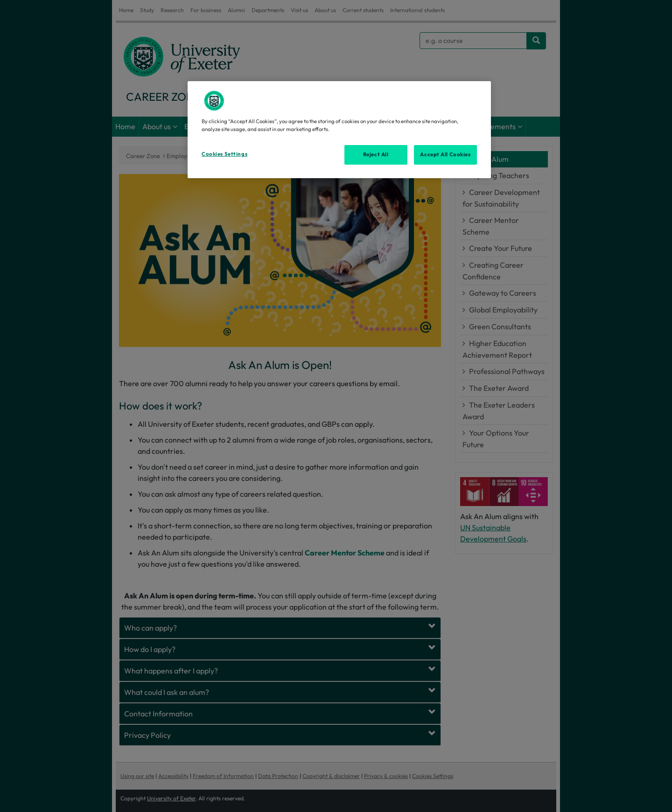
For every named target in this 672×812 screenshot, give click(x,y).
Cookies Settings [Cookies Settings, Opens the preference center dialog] (224, 154)
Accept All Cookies (445, 154)
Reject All (376, 154)
